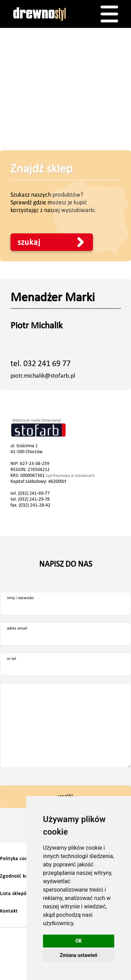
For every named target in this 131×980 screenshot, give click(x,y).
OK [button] (79, 941)
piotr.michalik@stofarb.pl (43, 376)
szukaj (29, 242)
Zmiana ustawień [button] (78, 955)
